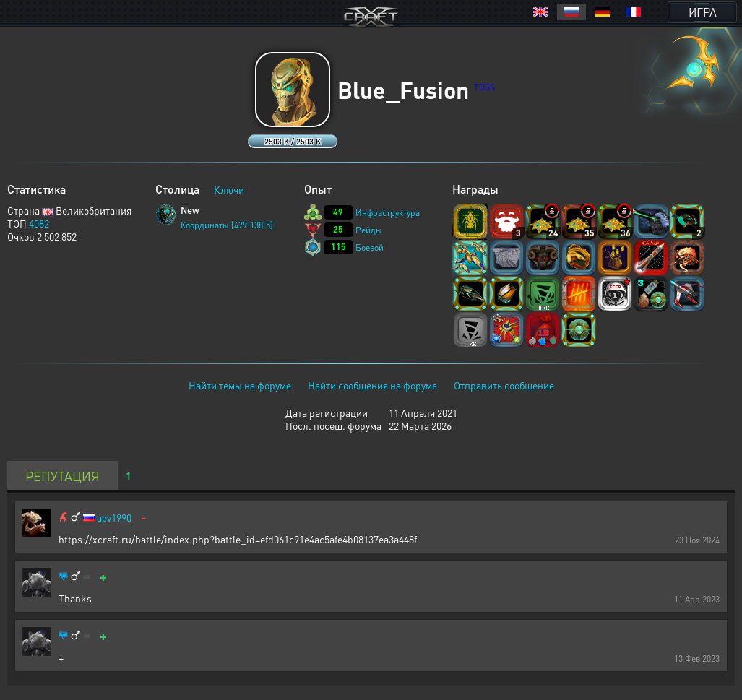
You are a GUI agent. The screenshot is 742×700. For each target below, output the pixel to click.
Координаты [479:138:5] (227, 225)
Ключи (229, 189)
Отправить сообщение (504, 385)
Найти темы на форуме (240, 385)
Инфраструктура (388, 213)
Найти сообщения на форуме (372, 385)
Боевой (370, 247)
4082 (39, 223)
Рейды (369, 230)
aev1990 (114, 518)
